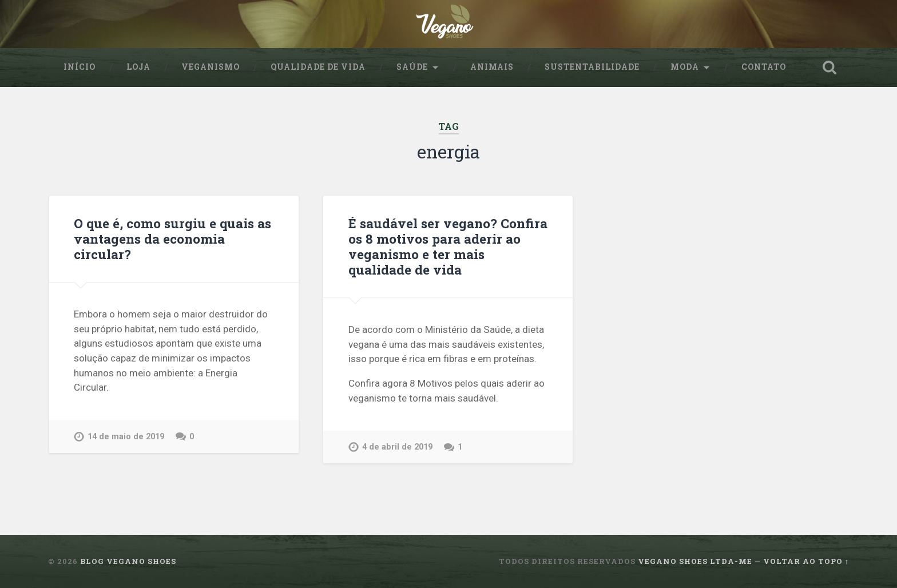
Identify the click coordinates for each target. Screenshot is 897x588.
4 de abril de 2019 (397, 447)
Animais (492, 67)
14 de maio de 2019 (126, 437)
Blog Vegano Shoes (128, 561)
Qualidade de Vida (318, 67)
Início (80, 67)
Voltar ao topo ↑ (806, 561)
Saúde (412, 67)
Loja (138, 67)
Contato (764, 67)
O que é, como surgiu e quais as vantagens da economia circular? (172, 239)
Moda (685, 67)
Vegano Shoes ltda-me (695, 561)
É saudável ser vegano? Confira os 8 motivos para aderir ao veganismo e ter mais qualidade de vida (448, 246)
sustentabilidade (592, 67)
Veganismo (211, 67)
